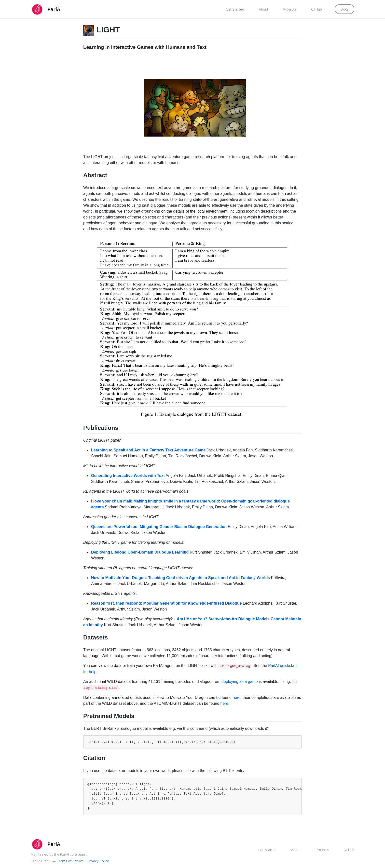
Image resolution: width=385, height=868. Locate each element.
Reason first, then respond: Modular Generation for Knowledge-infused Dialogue (166, 603)
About (264, 9)
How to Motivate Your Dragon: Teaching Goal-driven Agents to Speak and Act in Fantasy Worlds (180, 578)
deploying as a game (240, 682)
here (236, 698)
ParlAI (55, 9)
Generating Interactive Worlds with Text (128, 476)
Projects (290, 9)
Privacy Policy (98, 861)
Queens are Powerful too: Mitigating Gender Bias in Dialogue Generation (159, 527)
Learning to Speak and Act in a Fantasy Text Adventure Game (148, 450)
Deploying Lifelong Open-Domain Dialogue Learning (140, 552)
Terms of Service (70, 861)
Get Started (235, 9)
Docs (344, 9)
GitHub (316, 9)
